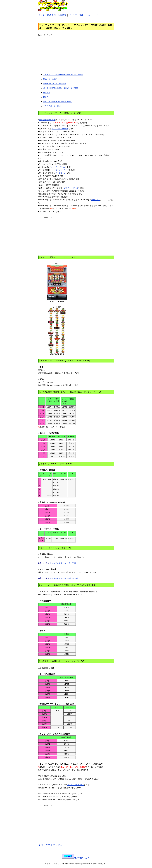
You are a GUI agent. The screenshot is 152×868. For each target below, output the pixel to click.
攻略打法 (62, 15)
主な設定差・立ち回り (52, 106)
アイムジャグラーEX (60, 129)
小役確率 (47, 93)
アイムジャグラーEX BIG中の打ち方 (64, 578)
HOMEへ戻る (76, 858)
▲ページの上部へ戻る (50, 845)
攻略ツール (85, 15)
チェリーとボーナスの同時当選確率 (57, 102)
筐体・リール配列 (50, 79)
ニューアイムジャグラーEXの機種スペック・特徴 (63, 75)
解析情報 (51, 15)
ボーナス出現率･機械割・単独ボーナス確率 (61, 88)
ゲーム (95, 15)
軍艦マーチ (96, 200)
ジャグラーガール (58, 167)
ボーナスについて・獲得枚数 (55, 84)
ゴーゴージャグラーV (60, 170)
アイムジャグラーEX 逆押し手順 (63, 563)
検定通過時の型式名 (47, 120)
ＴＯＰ (42, 15)
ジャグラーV (60, 173)
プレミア (73, 15)
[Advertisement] (58, 53)
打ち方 (46, 97)
